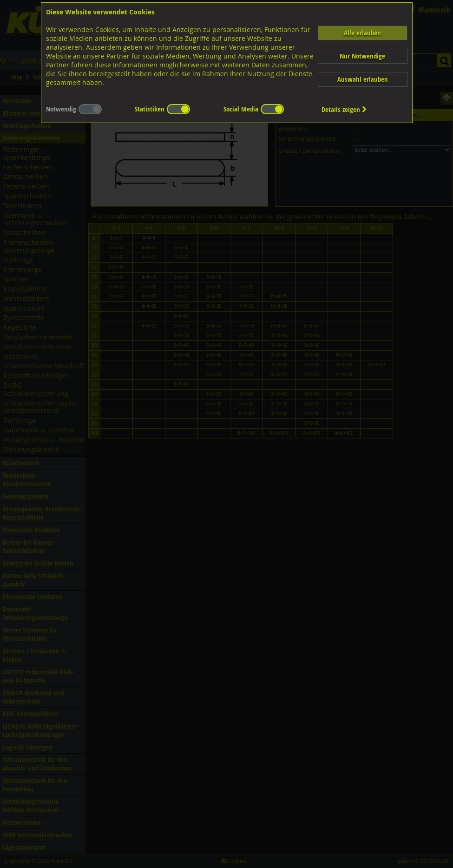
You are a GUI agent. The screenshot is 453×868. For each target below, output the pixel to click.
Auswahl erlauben (363, 79)
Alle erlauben (362, 33)
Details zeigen (344, 109)
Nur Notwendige (362, 56)
